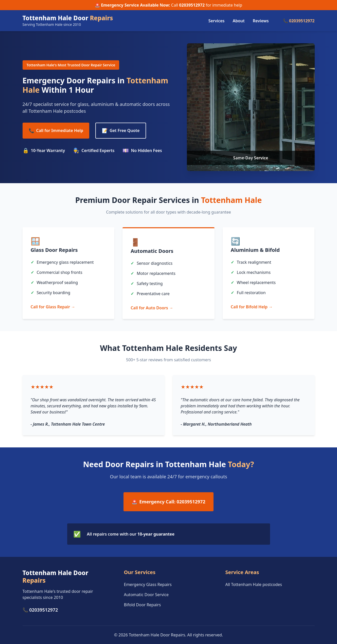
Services (217, 21)
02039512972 (192, 5)
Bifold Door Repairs (143, 605)
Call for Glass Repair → (53, 307)
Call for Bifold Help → (252, 307)
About (238, 21)
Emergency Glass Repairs (148, 584)
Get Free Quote (121, 131)
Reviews (261, 21)
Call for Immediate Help (56, 131)
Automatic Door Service (146, 595)
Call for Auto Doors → (152, 308)
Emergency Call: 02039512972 (168, 502)
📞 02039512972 (299, 21)
